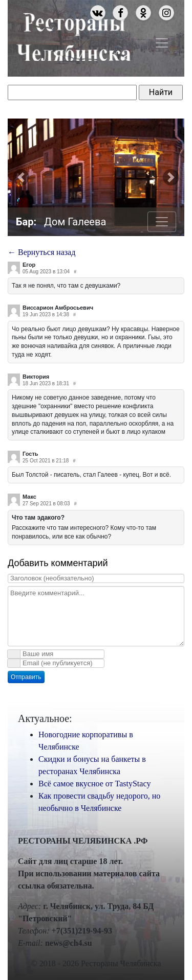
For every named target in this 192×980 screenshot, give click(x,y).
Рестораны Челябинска (73, 35)
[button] (21, 177)
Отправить (26, 677)
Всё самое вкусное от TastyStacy (95, 784)
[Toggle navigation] (162, 43)
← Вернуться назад (41, 252)
